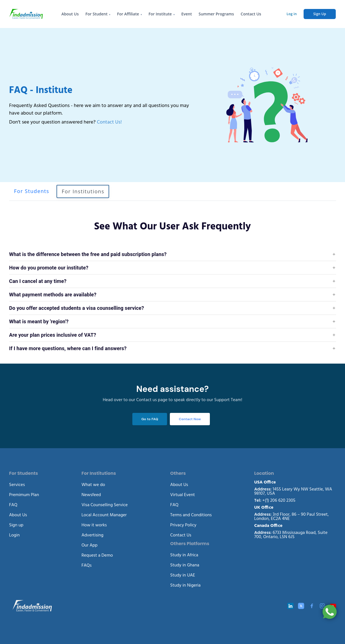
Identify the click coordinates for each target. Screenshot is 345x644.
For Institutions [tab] (83, 191)
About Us (70, 14)
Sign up (16, 524)
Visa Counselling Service (105, 504)
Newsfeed (91, 494)
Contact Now (190, 419)
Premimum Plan (24, 494)
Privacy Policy (183, 524)
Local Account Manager (104, 514)
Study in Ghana (185, 564)
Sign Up (320, 14)
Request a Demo (97, 555)
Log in (292, 14)
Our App (89, 545)
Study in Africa (184, 554)
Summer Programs (216, 14)
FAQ (13, 504)
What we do (93, 484)
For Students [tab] (32, 191)
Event (187, 14)
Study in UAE (183, 575)
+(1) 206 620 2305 (275, 500)
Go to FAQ (149, 419)
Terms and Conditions (191, 514)
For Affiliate (128, 14)
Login (15, 534)
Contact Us (251, 14)
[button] (173, 254)
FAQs (86, 565)
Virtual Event (182, 494)
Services (17, 484)
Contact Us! (109, 120)
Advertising (92, 534)
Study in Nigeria (185, 585)
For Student (96, 14)
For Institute (160, 14)
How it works (94, 524)
